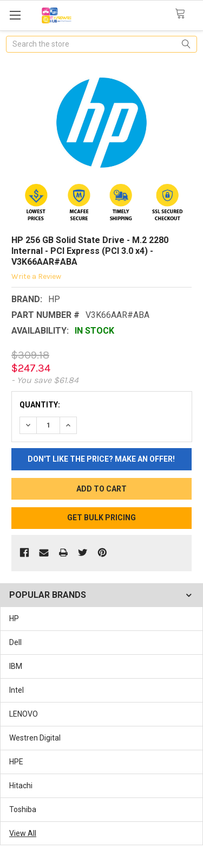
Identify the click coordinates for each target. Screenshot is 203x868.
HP (14, 618)
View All (23, 833)
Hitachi (21, 786)
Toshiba (23, 809)
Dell (15, 642)
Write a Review (36, 276)
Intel (17, 690)
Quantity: (40, 405)
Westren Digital (35, 738)
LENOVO (24, 714)
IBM (16, 666)
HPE (16, 762)
